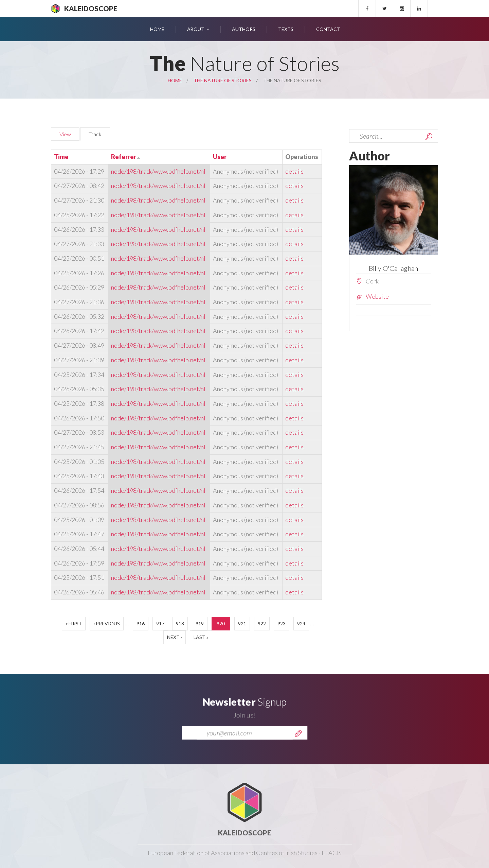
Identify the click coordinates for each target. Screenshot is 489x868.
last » (201, 637)
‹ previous (107, 623)
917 (160, 623)
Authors (244, 29)
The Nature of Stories (223, 80)
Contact (328, 29)
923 (282, 623)
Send (298, 742)
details (294, 171)
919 (200, 623)
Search (429, 137)
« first (74, 623)
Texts (286, 29)
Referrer (126, 157)
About (196, 29)
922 (262, 623)
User (220, 157)
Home (157, 29)
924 (301, 623)
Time (61, 157)
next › (175, 637)
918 (180, 623)
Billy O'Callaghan (393, 268)
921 (242, 623)
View (65, 134)
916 (141, 623)
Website (377, 296)
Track (99, 133)
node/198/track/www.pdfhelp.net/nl (158, 171)
